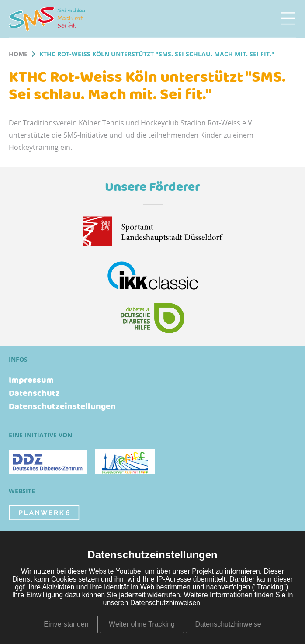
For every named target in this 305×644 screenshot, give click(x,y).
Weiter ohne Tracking (142, 624)
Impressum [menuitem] (31, 381)
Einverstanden (66, 624)
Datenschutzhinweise (228, 624)
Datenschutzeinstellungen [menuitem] (62, 407)
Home (18, 55)
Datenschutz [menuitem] (34, 394)
